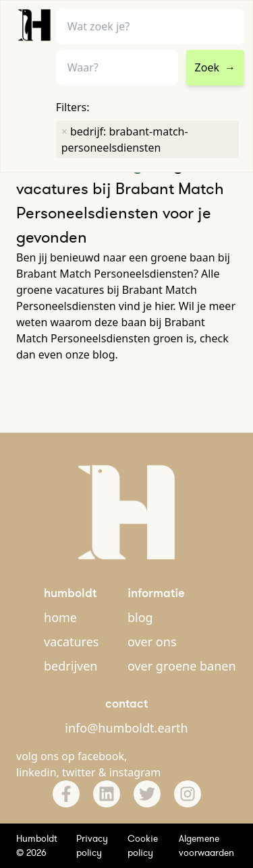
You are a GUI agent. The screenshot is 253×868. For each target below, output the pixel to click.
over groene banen (182, 666)
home (60, 617)
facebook (101, 756)
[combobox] (117, 68)
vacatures (71, 642)
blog (140, 617)
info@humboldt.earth (126, 728)
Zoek (215, 67)
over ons (152, 642)
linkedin (36, 772)
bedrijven (71, 666)
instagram (135, 772)
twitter (79, 772)
